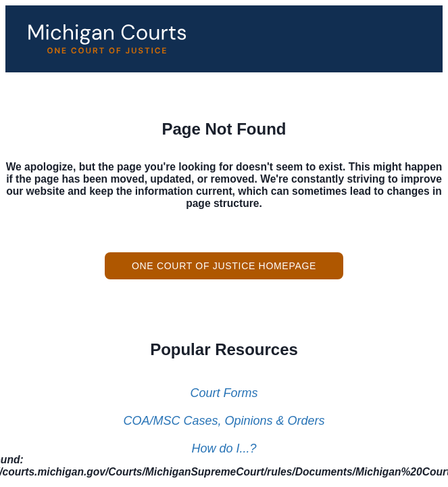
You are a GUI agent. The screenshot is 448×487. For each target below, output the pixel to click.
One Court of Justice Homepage (224, 266)
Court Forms (224, 393)
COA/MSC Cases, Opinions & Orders (224, 421)
